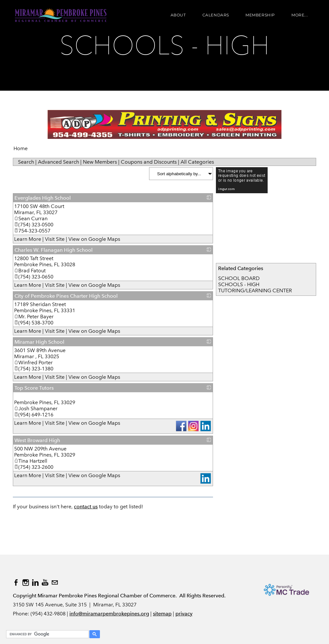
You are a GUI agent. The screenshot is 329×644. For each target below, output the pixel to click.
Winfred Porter (33, 363)
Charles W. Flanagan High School (53, 250)
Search (26, 162)
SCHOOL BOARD (239, 278)
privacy (184, 614)
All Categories (197, 162)
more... (300, 15)
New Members (100, 162)
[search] (46, 634)
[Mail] (55, 583)
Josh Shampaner (36, 408)
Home (21, 148)
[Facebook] (16, 583)
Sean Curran (31, 218)
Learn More (28, 239)
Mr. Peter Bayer (34, 317)
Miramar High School (39, 342)
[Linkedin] (35, 583)
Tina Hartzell (31, 461)
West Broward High (37, 440)
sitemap (162, 614)
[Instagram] (26, 583)
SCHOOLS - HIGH (239, 284)
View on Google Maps (94, 239)
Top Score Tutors (34, 388)
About (178, 15)
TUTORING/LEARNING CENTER (255, 290)
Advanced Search (58, 162)
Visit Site (55, 239)
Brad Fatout (30, 271)
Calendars (215, 15)
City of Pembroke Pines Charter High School (66, 296)
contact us (86, 507)
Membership (260, 15)
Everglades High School (43, 198)
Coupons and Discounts (149, 162)
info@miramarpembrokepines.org (109, 614)
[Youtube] (45, 583)
